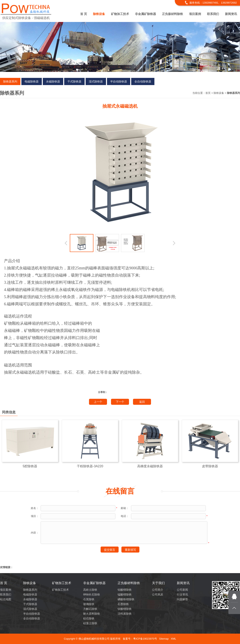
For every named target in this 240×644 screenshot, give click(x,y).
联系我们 (213, 14)
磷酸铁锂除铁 (126, 599)
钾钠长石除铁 (92, 594)
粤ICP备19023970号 (145, 639)
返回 (142, 402)
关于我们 (158, 583)
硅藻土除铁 (90, 623)
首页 (208, 93)
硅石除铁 (89, 618)
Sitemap (164, 639)
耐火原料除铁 (92, 614)
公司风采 (158, 594)
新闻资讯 (231, 14)
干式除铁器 (74, 81)
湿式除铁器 (96, 81)
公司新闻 (182, 590)
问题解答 (182, 599)
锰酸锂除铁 (125, 594)
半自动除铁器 (119, 81)
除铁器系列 (10, 81)
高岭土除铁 (90, 590)
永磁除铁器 (53, 81)
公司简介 (158, 590)
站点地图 (6, 599)
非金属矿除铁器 (145, 14)
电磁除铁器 (32, 81)
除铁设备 (99, 14)
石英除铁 (89, 599)
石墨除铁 (123, 604)
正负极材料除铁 (172, 14)
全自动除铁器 (143, 81)
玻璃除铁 (89, 604)
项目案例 (195, 14)
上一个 (98, 402)
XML (173, 639)
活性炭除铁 (125, 614)
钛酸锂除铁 (125, 609)
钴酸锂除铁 (125, 590)
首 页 (84, 14)
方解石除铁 (90, 609)
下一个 (120, 402)
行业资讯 (182, 594)
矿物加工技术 (120, 14)
